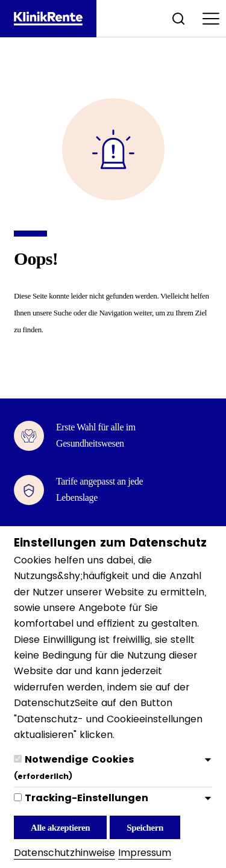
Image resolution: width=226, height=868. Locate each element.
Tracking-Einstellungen (86, 798)
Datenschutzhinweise (64, 853)
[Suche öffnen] (178, 18)
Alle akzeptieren (60, 828)
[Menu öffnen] (211, 18)
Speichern (145, 828)
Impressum (145, 853)
